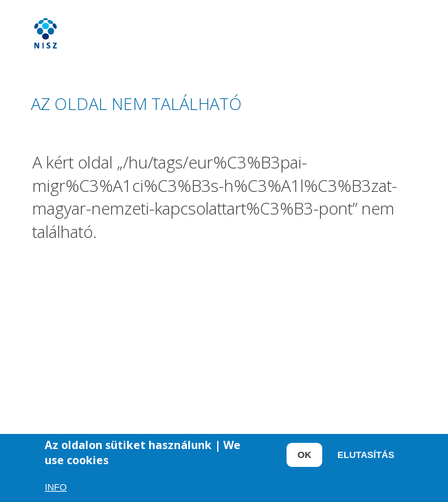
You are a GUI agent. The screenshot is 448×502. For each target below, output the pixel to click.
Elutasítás (366, 458)
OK (304, 458)
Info (56, 490)
